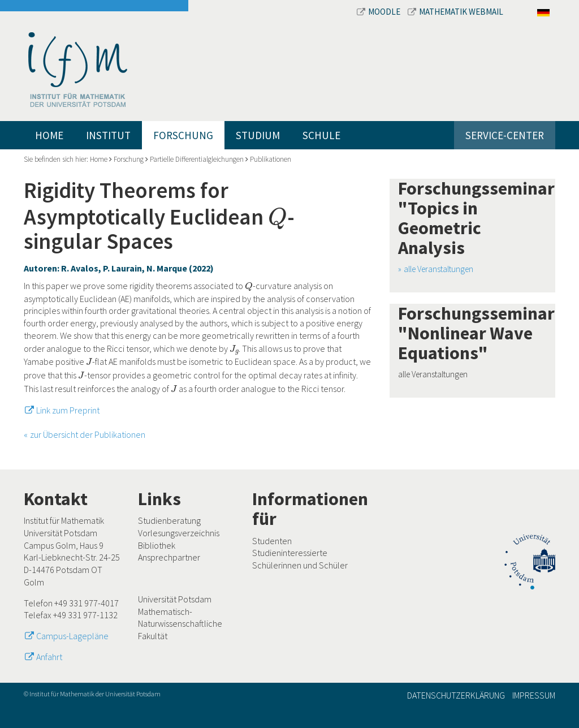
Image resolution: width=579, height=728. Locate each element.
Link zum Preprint (68, 410)
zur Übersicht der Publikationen (88, 434)
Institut (108, 135)
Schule (321, 135)
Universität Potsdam (175, 599)
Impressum (534, 695)
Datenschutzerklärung (456, 695)
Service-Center (505, 135)
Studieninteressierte (290, 553)
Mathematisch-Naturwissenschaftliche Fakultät (180, 624)
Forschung (183, 135)
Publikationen (271, 159)
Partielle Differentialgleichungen (197, 159)
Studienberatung (169, 520)
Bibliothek (157, 545)
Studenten (272, 541)
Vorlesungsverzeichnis (179, 533)
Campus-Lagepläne (72, 636)
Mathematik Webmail (455, 12)
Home (49, 135)
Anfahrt (49, 657)
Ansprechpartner (169, 557)
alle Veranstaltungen (438, 269)
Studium (258, 135)
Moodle (379, 12)
